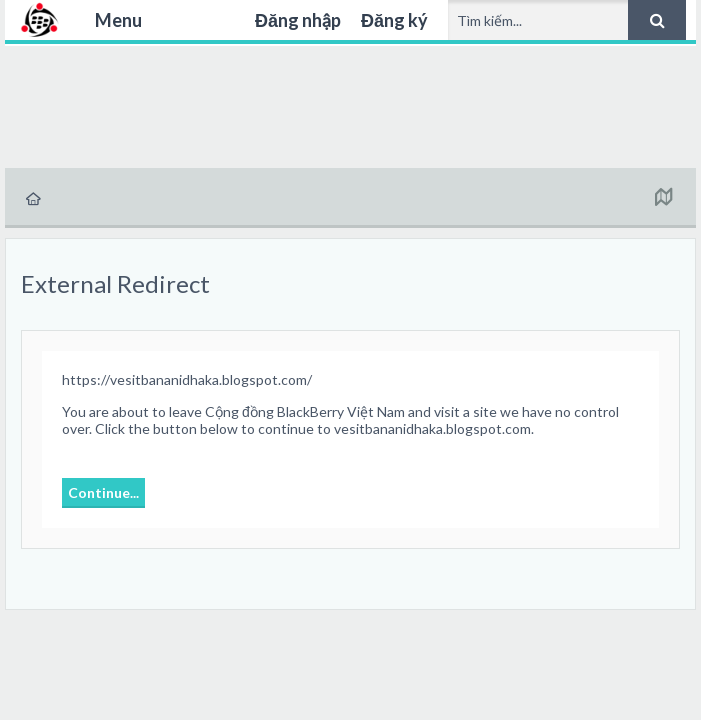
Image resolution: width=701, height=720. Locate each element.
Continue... (103, 492)
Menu (118, 20)
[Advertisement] (351, 104)
